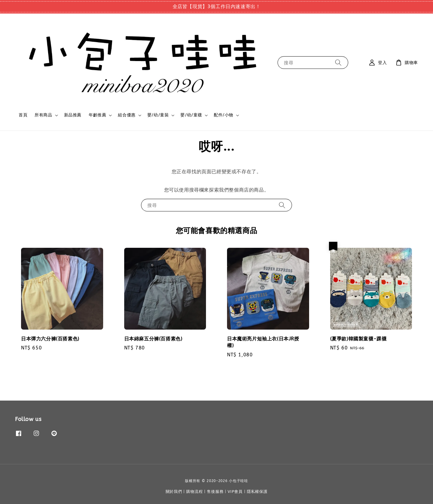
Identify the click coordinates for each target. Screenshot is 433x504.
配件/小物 (224, 115)
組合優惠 (127, 115)
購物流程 (194, 492)
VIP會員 (235, 492)
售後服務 (215, 492)
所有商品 (43, 115)
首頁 (23, 115)
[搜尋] (338, 62)
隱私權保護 (257, 492)
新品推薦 (73, 115)
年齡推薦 (97, 115)
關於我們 (174, 492)
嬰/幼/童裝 (158, 115)
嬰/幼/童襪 (191, 115)
